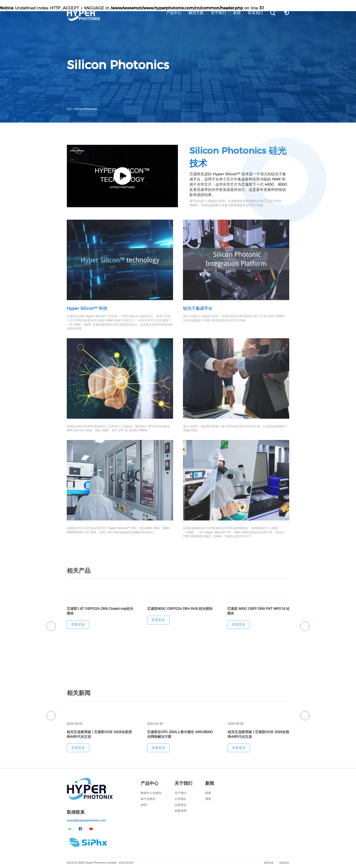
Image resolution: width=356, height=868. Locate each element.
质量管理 (180, 811)
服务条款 (269, 863)
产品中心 (174, 13)
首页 (70, 110)
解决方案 (196, 13)
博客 (208, 799)
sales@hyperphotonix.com (86, 820)
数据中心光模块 (151, 793)
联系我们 (255, 13)
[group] (101, 617)
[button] (51, 630)
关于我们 (218, 13)
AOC (144, 805)
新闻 (237, 13)
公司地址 (180, 799)
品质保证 (180, 805)
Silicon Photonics (86, 110)
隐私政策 (284, 863)
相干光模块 (148, 799)
